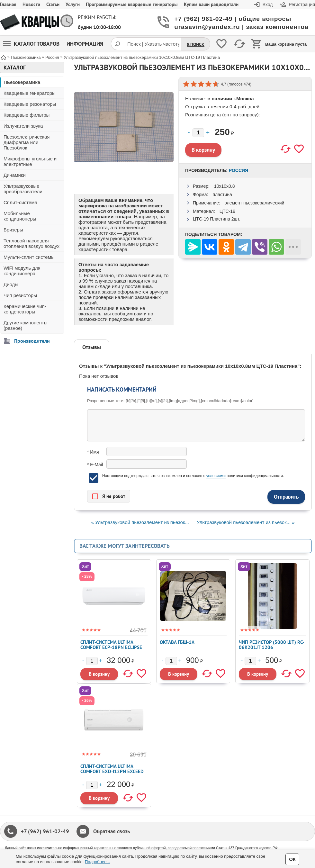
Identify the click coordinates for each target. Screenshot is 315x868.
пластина (222, 194)
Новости (31, 4)
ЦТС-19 (227, 211)
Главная (8, 4)
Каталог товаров (31, 44)
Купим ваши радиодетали (211, 4)
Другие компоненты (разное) (26, 325)
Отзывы (92, 347)
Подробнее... (97, 862)
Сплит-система (20, 202)
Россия (239, 170)
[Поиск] (117, 44)
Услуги (73, 4)
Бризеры (13, 230)
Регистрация (302, 5)
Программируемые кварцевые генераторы (132, 4)
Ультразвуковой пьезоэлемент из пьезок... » (246, 522)
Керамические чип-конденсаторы (25, 309)
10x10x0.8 (225, 186)
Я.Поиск (196, 44)
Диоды (11, 284)
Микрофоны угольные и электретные (30, 161)
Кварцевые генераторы (30, 93)
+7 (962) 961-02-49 (45, 831)
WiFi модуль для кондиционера (22, 271)
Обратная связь (112, 831)
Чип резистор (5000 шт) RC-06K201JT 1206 (271, 645)
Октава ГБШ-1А (177, 642)
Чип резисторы (20, 295)
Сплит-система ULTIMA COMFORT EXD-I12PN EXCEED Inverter (112, 771)
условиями (216, 476)
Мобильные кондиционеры (20, 216)
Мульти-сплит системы (29, 257)
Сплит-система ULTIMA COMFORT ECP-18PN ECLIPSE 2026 (111, 647)
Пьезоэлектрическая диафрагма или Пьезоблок (27, 142)
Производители (32, 341)
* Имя (93, 452)
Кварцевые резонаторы (30, 104)
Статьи (53, 4)
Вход (268, 5)
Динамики (15, 175)
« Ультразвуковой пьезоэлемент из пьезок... (140, 522)
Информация (85, 44)
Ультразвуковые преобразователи (23, 189)
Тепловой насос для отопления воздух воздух (32, 243)
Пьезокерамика (22, 82)
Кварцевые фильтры (27, 115)
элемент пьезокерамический (255, 203)
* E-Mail (95, 465)
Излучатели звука (23, 126)
